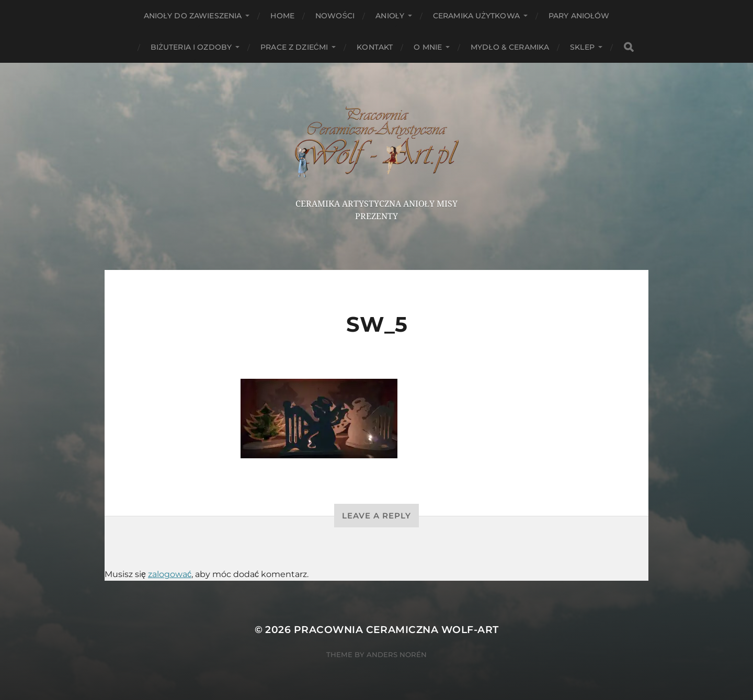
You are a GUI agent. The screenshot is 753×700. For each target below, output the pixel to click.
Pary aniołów (579, 16)
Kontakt (375, 47)
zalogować (170, 574)
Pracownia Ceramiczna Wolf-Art (396, 630)
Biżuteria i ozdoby (191, 47)
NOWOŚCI (335, 16)
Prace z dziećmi (294, 47)
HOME (282, 16)
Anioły (390, 16)
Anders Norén (397, 654)
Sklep (582, 47)
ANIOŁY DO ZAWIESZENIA (193, 16)
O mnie (428, 47)
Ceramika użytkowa (476, 16)
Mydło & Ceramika (510, 47)
